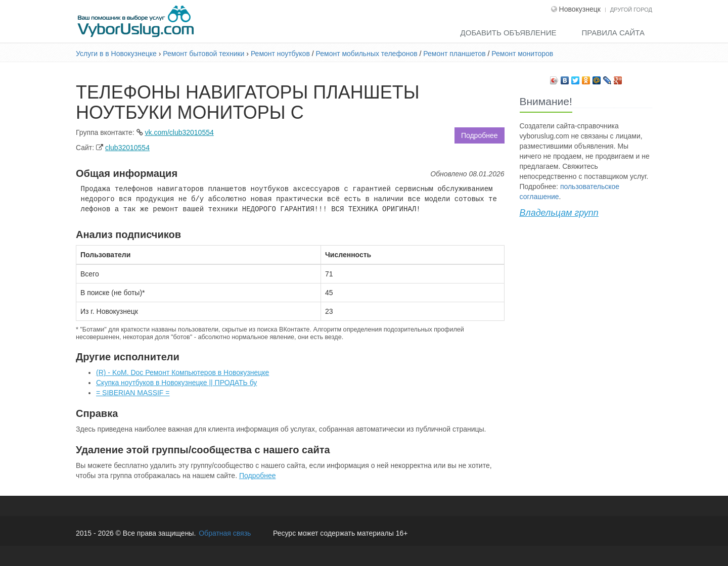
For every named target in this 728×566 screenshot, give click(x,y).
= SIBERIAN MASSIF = (133, 393)
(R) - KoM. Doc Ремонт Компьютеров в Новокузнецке (183, 372)
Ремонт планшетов (454, 54)
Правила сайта (613, 33)
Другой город (631, 10)
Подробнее (480, 135)
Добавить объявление (509, 33)
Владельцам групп (559, 213)
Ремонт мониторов (522, 54)
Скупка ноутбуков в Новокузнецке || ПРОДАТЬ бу (176, 383)
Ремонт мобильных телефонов (367, 54)
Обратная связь (225, 533)
